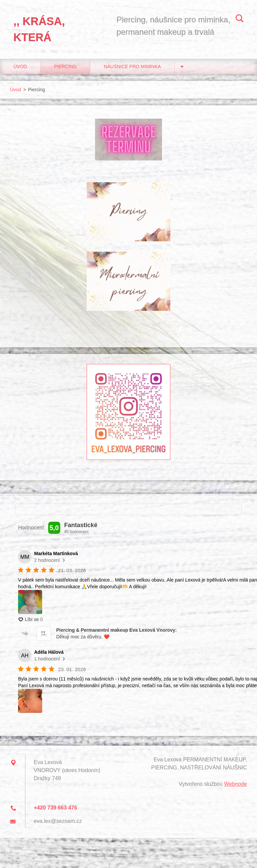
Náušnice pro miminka (132, 67)
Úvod (20, 67)
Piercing (65, 67)
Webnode (236, 784)
